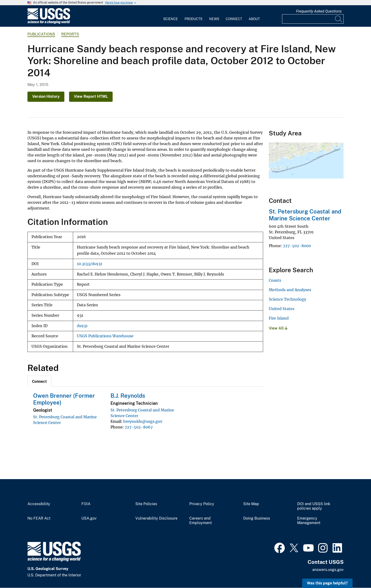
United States (282, 309)
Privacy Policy (202, 504)
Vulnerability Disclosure (156, 518)
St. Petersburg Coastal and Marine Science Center (305, 215)
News (214, 19)
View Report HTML (91, 96)
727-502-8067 (139, 427)
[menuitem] (171, 16)
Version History (46, 96)
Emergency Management (309, 521)
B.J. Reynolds (128, 396)
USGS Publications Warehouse (105, 336)
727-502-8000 (297, 246)
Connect (234, 19)
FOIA (86, 504)
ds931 (82, 326)
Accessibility (39, 504)
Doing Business (257, 518)
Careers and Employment (201, 521)
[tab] (39, 381)
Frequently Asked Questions (319, 11)
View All (278, 328)
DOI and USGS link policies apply (314, 506)
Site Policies (146, 504)
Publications (41, 34)
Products (193, 19)
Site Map (251, 504)
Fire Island (279, 318)
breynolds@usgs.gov (143, 421)
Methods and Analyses (290, 290)
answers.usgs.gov (328, 570)
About (254, 19)
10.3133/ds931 (90, 264)
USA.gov (89, 518)
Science (171, 19)
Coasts (275, 280)
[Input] (313, 19)
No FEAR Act (39, 518)
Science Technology (287, 299)
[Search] (339, 19)
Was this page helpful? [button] (327, 583)
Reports (70, 34)
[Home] (49, 23)
